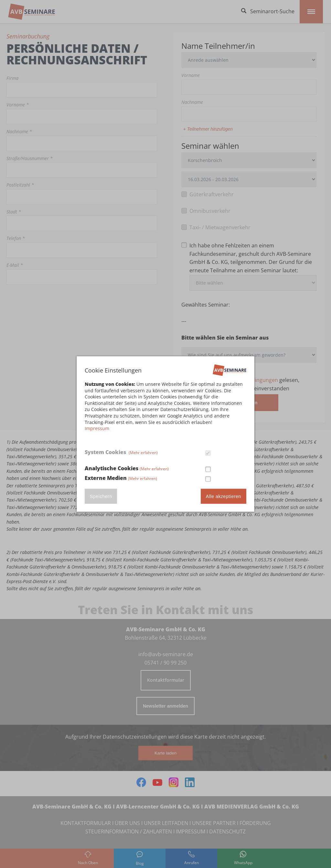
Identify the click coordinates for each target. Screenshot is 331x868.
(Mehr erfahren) (143, 453)
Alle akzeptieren (224, 496)
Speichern (101, 496)
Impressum (97, 428)
